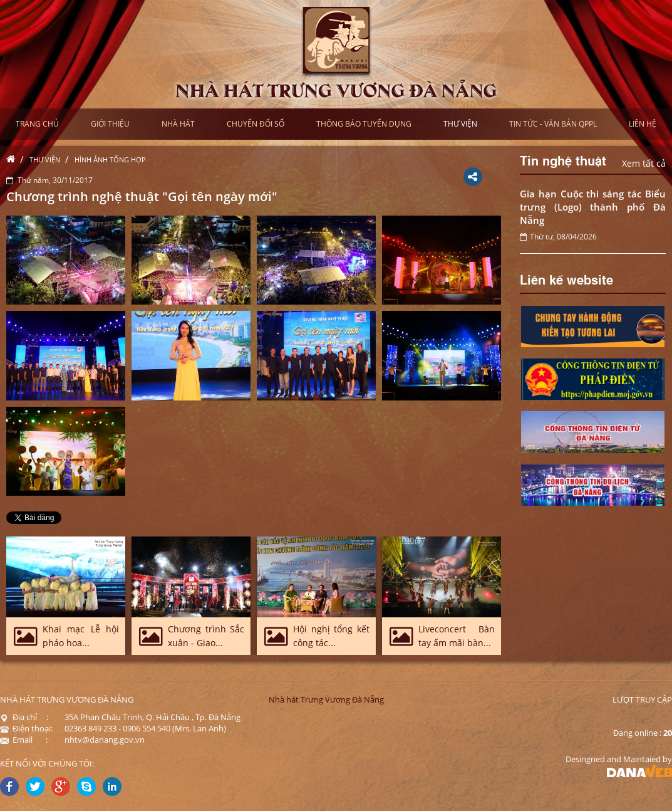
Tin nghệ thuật (563, 160)
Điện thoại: (26, 728)
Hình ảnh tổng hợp (110, 160)
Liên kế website (566, 279)
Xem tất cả (644, 163)
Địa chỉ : (24, 717)
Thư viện (45, 160)
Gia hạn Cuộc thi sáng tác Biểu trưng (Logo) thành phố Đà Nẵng (593, 207)
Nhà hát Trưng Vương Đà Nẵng (326, 699)
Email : (24, 740)
